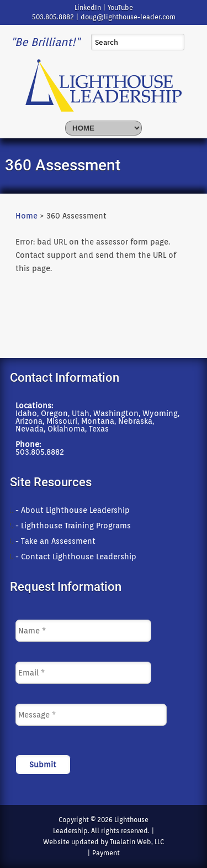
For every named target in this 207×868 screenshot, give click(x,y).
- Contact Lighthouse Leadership (76, 557)
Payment (106, 853)
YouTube (120, 7)
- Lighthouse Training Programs (73, 526)
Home (26, 216)
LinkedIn (88, 7)
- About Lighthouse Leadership (73, 510)
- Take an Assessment (55, 541)
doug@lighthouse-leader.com (128, 17)
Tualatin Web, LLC (137, 842)
